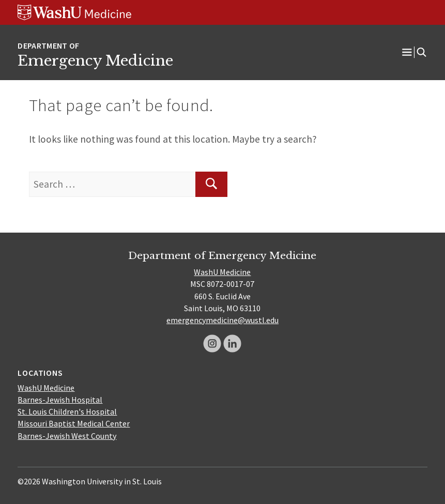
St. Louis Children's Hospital (67, 411)
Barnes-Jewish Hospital (60, 400)
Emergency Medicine (95, 60)
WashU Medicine (222, 272)
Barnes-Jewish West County (67, 436)
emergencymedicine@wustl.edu (222, 320)
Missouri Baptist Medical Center (74, 423)
